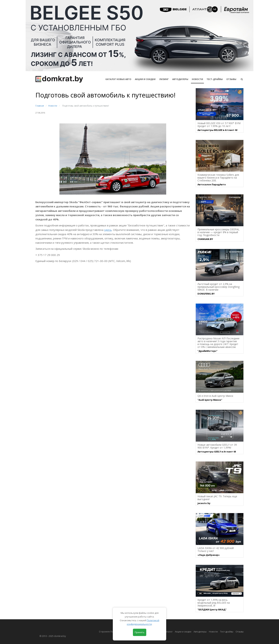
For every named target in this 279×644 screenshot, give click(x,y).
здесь (108, 230)
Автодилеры (180, 79)
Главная (40, 106)
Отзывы (231, 79)
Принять (140, 632)
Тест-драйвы (215, 79)
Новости (197, 79)
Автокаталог (166, 632)
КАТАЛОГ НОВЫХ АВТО (118, 79)
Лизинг (164, 79)
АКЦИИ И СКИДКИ (145, 79)
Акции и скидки (183, 632)
